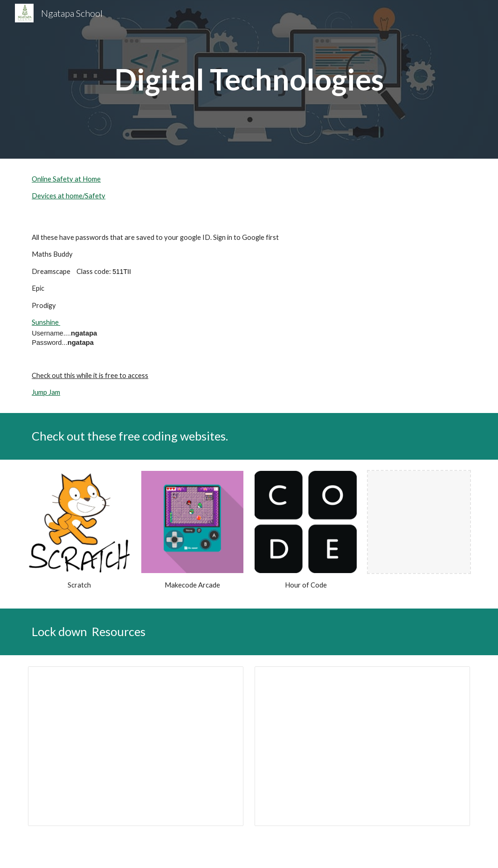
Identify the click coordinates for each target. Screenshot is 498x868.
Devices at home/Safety (69, 196)
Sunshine (46, 322)
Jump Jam (46, 392)
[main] (249, 79)
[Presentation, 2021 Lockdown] (362, 746)
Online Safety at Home (66, 179)
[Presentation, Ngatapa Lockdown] (136, 746)
